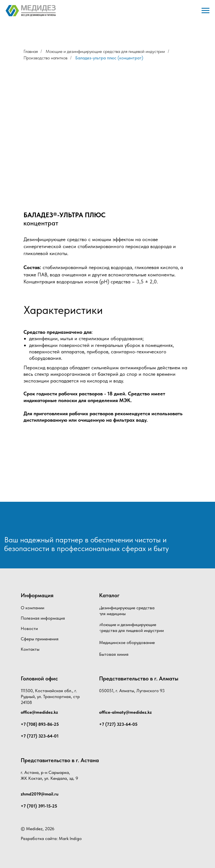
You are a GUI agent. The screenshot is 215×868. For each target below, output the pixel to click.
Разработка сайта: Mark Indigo (51, 838)
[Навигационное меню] (205, 11)
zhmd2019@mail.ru (40, 794)
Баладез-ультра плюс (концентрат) (109, 58)
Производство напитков (45, 58)
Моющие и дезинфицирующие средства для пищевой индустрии (105, 51)
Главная (31, 51)
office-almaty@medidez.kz (125, 712)
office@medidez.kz (39, 712)
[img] (35, 522)
